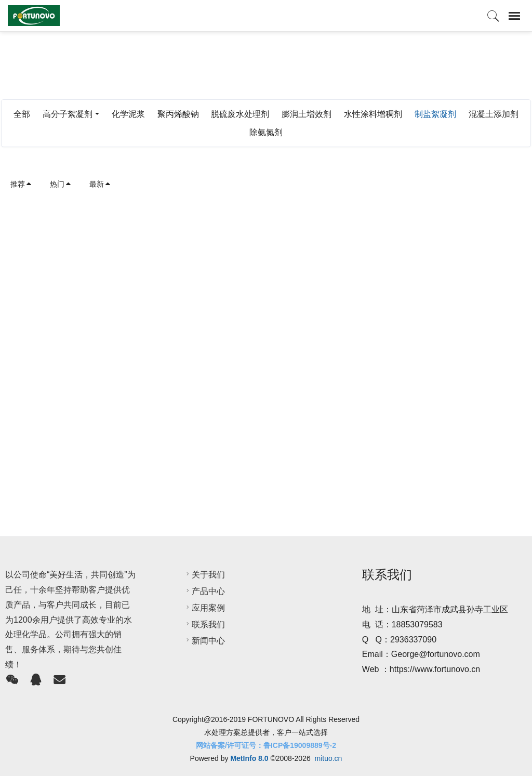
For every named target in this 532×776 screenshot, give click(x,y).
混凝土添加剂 (494, 114)
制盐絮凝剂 (435, 114)
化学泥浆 (128, 114)
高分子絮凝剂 (68, 114)
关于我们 (204, 575)
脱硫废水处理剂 (240, 114)
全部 (22, 114)
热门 (61, 184)
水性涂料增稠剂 (373, 114)
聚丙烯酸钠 (178, 114)
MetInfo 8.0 (249, 758)
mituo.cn (328, 758)
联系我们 (204, 624)
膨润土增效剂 (307, 114)
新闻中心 (204, 641)
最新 (100, 184)
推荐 (21, 184)
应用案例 (204, 608)
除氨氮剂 (266, 132)
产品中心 (204, 591)
